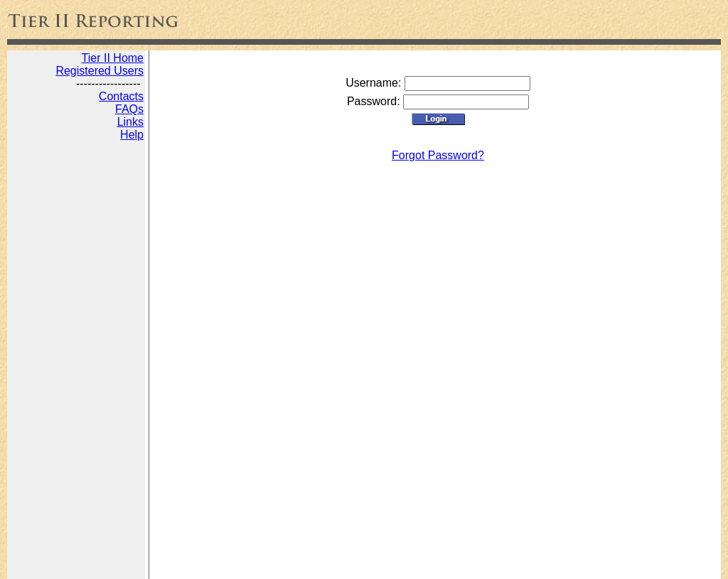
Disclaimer (362, 563)
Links (130, 122)
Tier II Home (113, 58)
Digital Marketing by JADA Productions (240, 563)
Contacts (121, 96)
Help (132, 135)
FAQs (129, 109)
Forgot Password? (438, 155)
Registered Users (100, 71)
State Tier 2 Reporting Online (77, 563)
